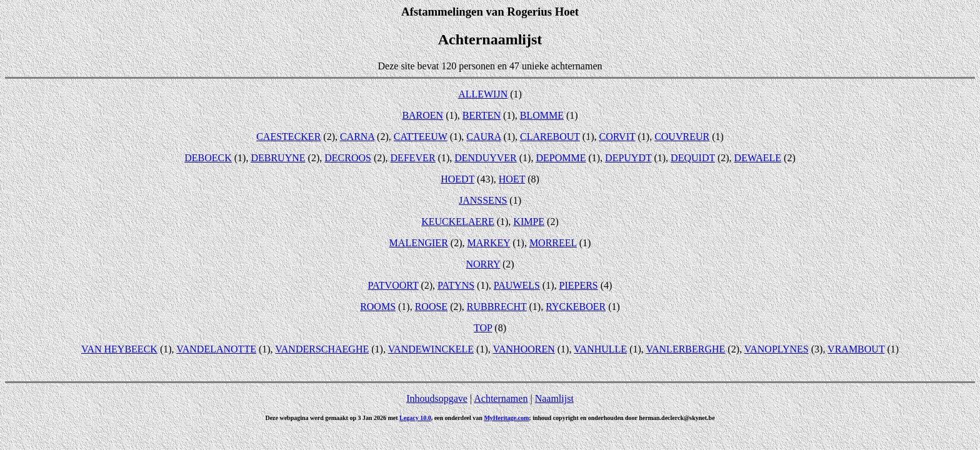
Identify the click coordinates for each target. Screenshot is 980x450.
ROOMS (378, 307)
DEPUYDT (628, 158)
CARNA (357, 137)
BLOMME (542, 115)
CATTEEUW (421, 137)
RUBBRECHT (497, 307)
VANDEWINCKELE (431, 349)
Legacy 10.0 (415, 418)
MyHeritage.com (506, 418)
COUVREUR (682, 137)
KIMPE (529, 222)
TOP (483, 328)
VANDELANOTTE (216, 349)
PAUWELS (517, 285)
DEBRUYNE (278, 158)
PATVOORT (393, 285)
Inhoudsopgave (437, 398)
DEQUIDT (693, 158)
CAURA (483, 137)
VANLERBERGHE (686, 349)
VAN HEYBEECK (119, 349)
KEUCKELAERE (457, 222)
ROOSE (431, 307)
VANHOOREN (523, 349)
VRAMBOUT (856, 349)
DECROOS (348, 158)
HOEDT (457, 179)
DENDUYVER (486, 158)
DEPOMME (561, 158)
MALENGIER (419, 243)
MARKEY (488, 243)
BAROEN (422, 115)
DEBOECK (208, 158)
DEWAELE (758, 158)
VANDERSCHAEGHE (322, 349)
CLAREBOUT (550, 137)
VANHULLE (600, 349)
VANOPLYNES (777, 349)
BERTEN (482, 115)
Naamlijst (554, 398)
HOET (512, 179)
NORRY (483, 264)
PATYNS (456, 285)
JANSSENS (483, 200)
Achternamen (501, 398)
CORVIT (617, 137)
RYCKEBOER (576, 307)
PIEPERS (579, 285)
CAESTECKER (288, 137)
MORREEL (553, 243)
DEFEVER (413, 158)
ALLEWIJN (483, 94)
